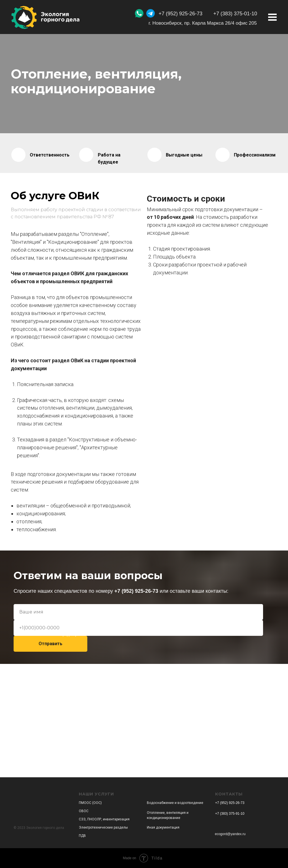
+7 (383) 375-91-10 (230, 814)
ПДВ (82, 836)
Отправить (50, 644)
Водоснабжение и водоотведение (175, 803)
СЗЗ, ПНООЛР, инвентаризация (104, 819)
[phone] (138, 628)
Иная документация (163, 827)
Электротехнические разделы (103, 827)
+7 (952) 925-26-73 (180, 14)
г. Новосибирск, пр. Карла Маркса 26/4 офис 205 (203, 23)
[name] (138, 612)
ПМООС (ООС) (90, 803)
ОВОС (84, 811)
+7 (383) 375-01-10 (235, 14)
